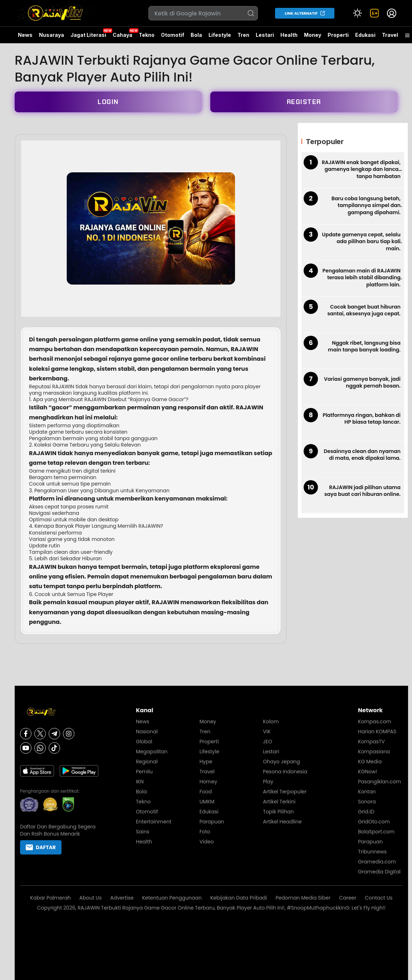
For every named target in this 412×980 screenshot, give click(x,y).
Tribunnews (372, 852)
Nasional (147, 732)
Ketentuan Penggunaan (172, 898)
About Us (90, 898)
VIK (267, 732)
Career (348, 898)
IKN (140, 782)
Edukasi (365, 35)
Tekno (147, 35)
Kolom (271, 722)
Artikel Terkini (279, 802)
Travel (390, 35)
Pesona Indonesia (285, 772)
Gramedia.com (377, 862)
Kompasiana (374, 752)
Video (207, 842)
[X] (40, 734)
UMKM (207, 802)
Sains (143, 832)
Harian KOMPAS (377, 732)
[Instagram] (69, 734)
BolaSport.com (376, 832)
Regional (147, 762)
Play (268, 782)
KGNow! (368, 772)
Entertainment (154, 822)
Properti (338, 35)
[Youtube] (26, 748)
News (25, 35)
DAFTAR (41, 847)
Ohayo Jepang (281, 762)
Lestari (265, 38)
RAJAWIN (63, 386)
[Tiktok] (54, 748)
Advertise (122, 898)
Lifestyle (220, 35)
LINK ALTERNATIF (301, 13)
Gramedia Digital (379, 872)
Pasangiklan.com (379, 782)
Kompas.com (375, 722)
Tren (243, 35)
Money (313, 35)
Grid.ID (366, 812)
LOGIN (108, 102)
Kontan (367, 792)
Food (206, 792)
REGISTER (304, 102)
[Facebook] (26, 734)
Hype (206, 762)
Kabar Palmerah (50, 898)
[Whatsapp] (40, 748)
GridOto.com (374, 822)
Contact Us (379, 898)
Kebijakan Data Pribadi (239, 898)
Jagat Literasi (88, 35)
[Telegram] (54, 734)
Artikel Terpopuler (285, 792)
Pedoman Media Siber (303, 898)
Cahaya (122, 35)
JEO (268, 742)
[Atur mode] (357, 13)
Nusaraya (51, 35)
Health (289, 35)
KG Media (370, 762)
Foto (205, 832)
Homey (209, 782)
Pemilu (144, 772)
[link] (374, 13)
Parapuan (212, 822)
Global (144, 742)
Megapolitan (152, 752)
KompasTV (371, 742)
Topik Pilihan (278, 812)
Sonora (367, 802)
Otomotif (173, 35)
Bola (196, 35)
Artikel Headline (282, 822)
